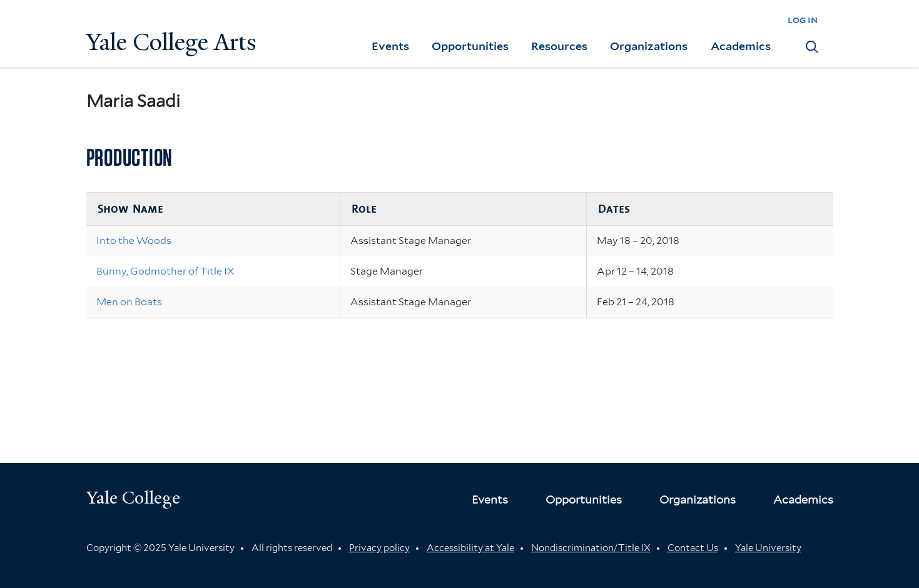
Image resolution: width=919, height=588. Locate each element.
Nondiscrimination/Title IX (591, 548)
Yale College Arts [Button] (171, 42)
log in (803, 20)
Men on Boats (129, 302)
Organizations (649, 46)
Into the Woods (134, 241)
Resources (559, 46)
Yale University (768, 548)
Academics (741, 46)
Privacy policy (379, 548)
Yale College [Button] (133, 498)
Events (390, 46)
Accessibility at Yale (470, 548)
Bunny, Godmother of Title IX (165, 271)
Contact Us (693, 548)
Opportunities (470, 46)
